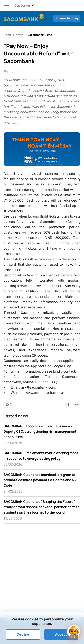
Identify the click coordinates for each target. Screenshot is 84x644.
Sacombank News (40, 35)
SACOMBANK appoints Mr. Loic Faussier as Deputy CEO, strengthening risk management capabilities (40, 431)
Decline (23, 634)
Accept (61, 634)
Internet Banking (67, 18)
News (19, 35)
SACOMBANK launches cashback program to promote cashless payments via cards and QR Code (40, 480)
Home (8, 35)
